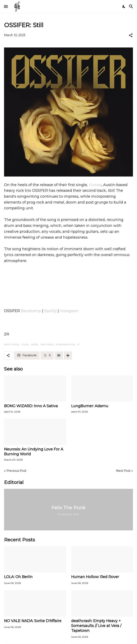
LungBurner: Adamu (90, 406)
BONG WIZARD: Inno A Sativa (31, 406)
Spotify (50, 311)
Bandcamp (31, 311)
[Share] (131, 35)
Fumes (95, 185)
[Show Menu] (6, 6)
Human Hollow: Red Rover (95, 577)
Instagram (69, 311)
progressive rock (65, 344)
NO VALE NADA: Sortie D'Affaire (33, 621)
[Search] (132, 6)
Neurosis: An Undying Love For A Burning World (34, 452)
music (25, 344)
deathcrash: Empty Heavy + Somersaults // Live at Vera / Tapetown (96, 626)
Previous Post (16, 471)
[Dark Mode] (124, 6)
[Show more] (68, 355)
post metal (47, 344)
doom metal (11, 344)
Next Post (123, 471)
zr (78, 344)
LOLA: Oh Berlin (18, 577)
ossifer (34, 344)
